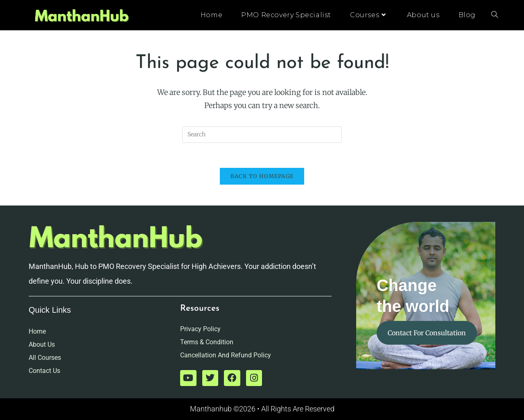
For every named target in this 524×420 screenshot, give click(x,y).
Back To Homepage (262, 176)
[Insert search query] (262, 135)
